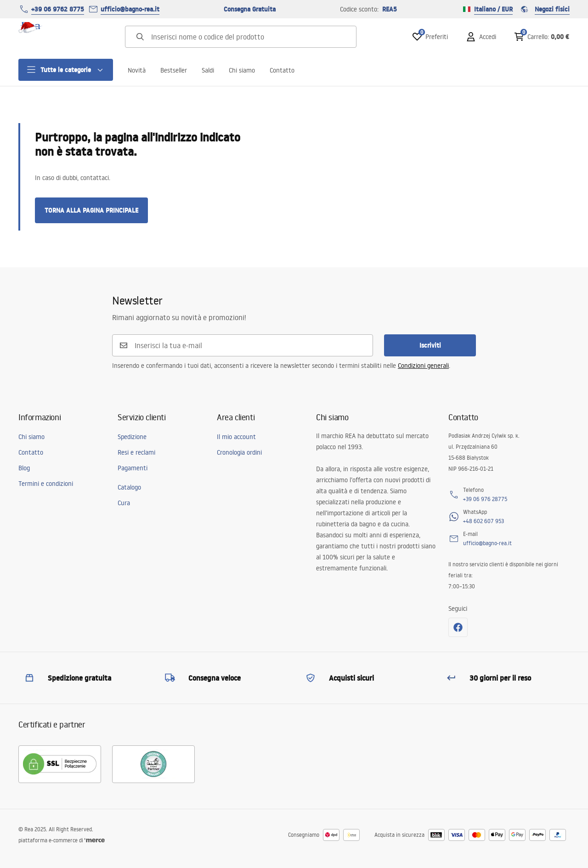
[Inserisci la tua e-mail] (248, 345)
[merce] (95, 840)
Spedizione (132, 437)
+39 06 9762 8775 (58, 9)
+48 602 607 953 (483, 521)
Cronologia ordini (239, 452)
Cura (124, 503)
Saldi (208, 70)
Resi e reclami (136, 452)
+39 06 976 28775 (485, 499)
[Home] (44, 37)
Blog (24, 468)
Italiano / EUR (488, 9)
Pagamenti (133, 468)
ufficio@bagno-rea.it (130, 9)
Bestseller (174, 70)
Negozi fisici (545, 9)
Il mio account (236, 437)
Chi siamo (242, 70)
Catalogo (129, 487)
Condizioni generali (423, 366)
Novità (137, 70)
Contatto (282, 70)
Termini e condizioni (46, 484)
